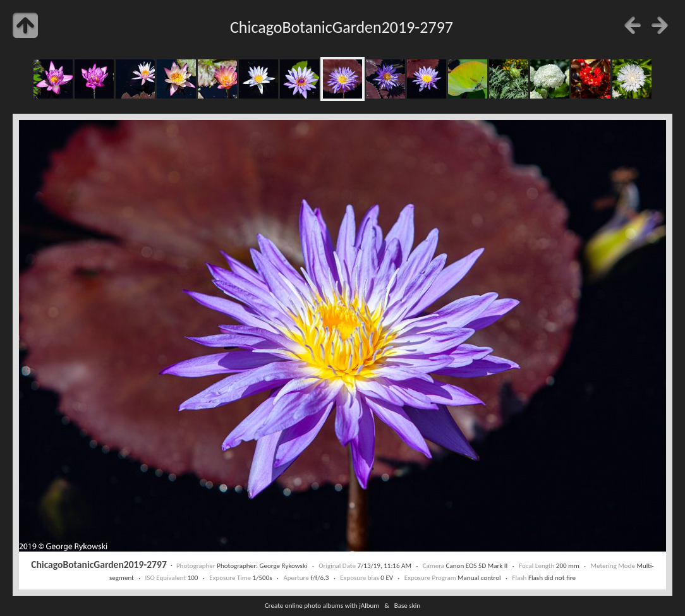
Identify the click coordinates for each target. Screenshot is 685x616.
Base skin (407, 605)
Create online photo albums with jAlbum (322, 605)
